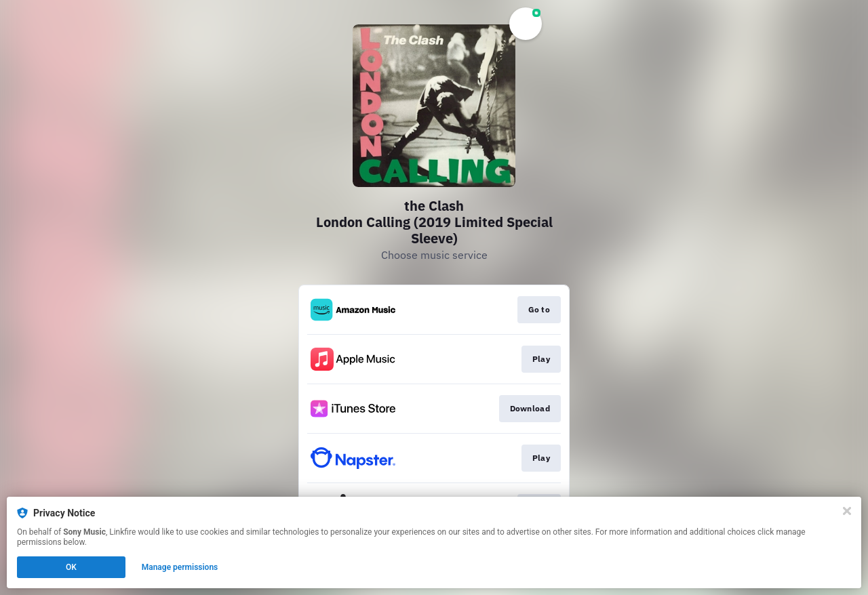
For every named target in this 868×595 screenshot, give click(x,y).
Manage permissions (180, 567)
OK (71, 567)
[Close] (847, 511)
